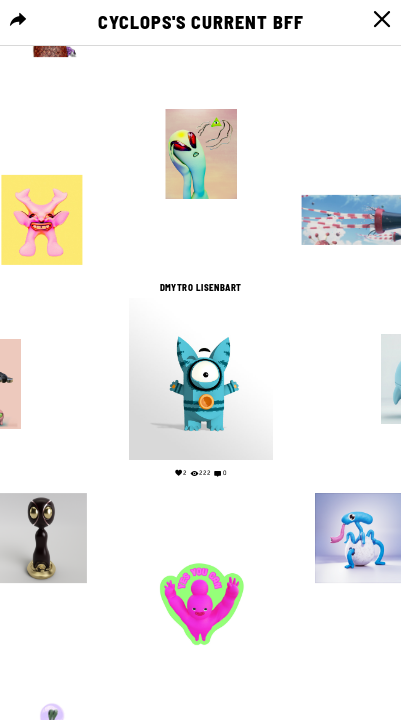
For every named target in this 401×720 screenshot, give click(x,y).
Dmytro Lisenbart (200, 288)
